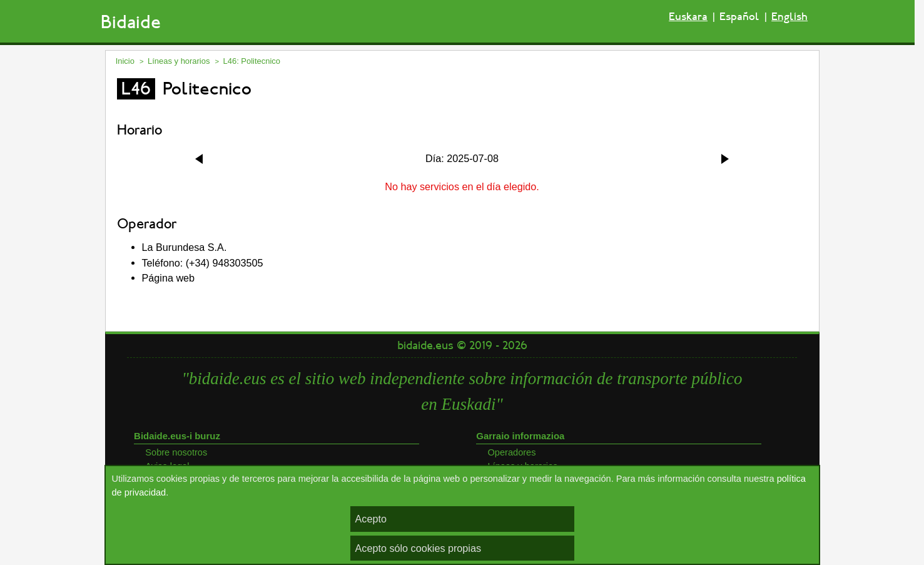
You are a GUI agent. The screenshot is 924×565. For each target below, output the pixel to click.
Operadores (512, 452)
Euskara (688, 17)
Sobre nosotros (176, 452)
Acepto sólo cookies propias (419, 548)
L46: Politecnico (252, 61)
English (789, 17)
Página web (169, 278)
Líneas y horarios (179, 61)
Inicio (125, 61)
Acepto (371, 519)
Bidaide (131, 22)
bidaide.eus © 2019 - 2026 (462, 345)
